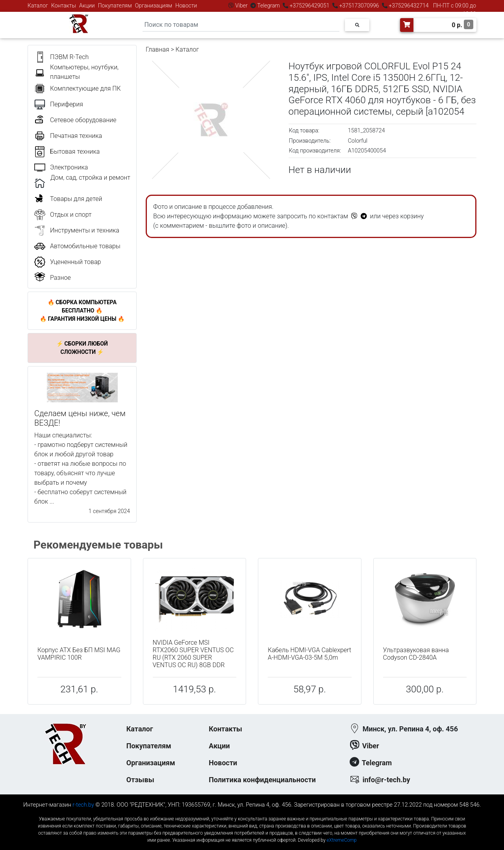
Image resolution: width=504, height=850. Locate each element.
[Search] (241, 25)
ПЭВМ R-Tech (69, 57)
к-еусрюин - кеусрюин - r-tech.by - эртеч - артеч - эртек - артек (252, 812)
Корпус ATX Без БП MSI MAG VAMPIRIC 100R (79, 654)
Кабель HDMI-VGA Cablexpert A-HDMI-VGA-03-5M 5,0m (309, 654)
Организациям (154, 6)
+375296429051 (309, 6)
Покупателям (115, 6)
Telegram (269, 6)
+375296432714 (408, 6)
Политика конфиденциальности (262, 780)
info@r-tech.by (386, 780)
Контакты (64, 6)
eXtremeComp (342, 840)
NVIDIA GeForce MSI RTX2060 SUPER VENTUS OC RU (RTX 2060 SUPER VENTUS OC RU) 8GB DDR (193, 654)
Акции (87, 6)
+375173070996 (359, 6)
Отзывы (140, 780)
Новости (186, 6)
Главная (157, 49)
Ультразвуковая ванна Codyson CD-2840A (416, 654)
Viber (241, 6)
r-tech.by (83, 805)
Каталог (38, 6)
